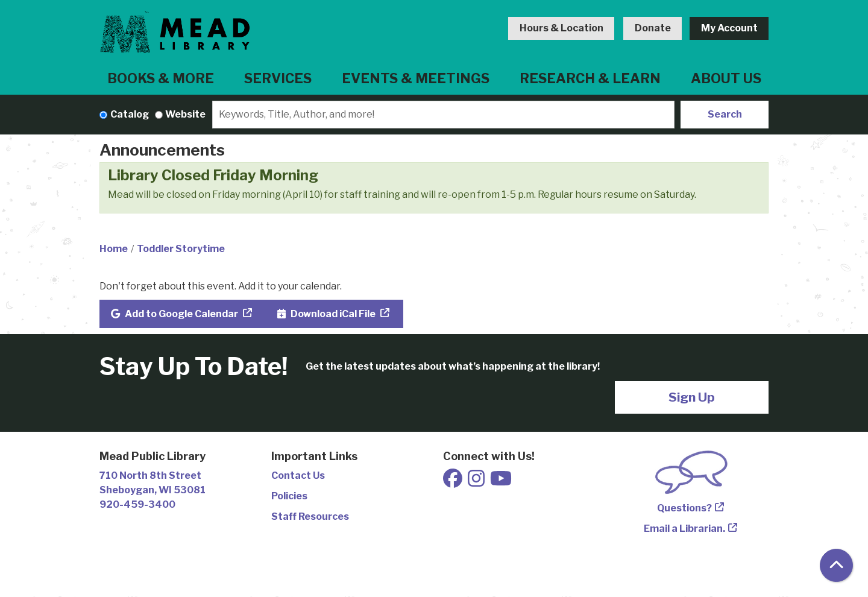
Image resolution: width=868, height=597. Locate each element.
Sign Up (692, 397)
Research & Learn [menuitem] (590, 78)
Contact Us (298, 475)
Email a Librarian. (684, 529)
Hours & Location (561, 28)
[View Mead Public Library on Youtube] (501, 482)
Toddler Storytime (181, 249)
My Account (729, 28)
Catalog (130, 114)
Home (114, 249)
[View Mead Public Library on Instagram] (477, 482)
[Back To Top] (836, 565)
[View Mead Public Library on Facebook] (454, 482)
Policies (289, 496)
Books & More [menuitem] (161, 78)
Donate (653, 28)
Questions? (684, 508)
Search (725, 114)
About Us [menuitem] (726, 78)
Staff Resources (310, 516)
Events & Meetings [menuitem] (416, 78)
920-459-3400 (137, 504)
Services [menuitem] (278, 78)
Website (185, 114)
